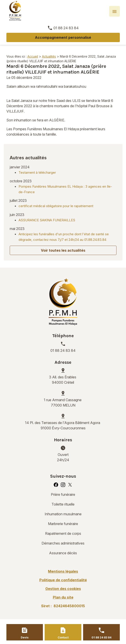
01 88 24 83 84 (66, 28)
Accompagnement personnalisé (63, 37)
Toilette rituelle (63, 504)
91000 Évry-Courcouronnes (63, 425)
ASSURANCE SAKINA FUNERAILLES (47, 220)
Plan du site (63, 597)
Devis (25, 637)
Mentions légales (63, 571)
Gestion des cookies (63, 589)
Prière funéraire (63, 494)
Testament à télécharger (37, 172)
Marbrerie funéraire (63, 524)
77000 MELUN (63, 402)
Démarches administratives (63, 543)
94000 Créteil (63, 379)
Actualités (49, 56)
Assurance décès (63, 553)
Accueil (33, 56)
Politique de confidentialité (63, 580)
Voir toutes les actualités (63, 250)
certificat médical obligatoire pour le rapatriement (56, 206)
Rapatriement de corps (63, 533)
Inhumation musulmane (63, 514)
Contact (63, 637)
